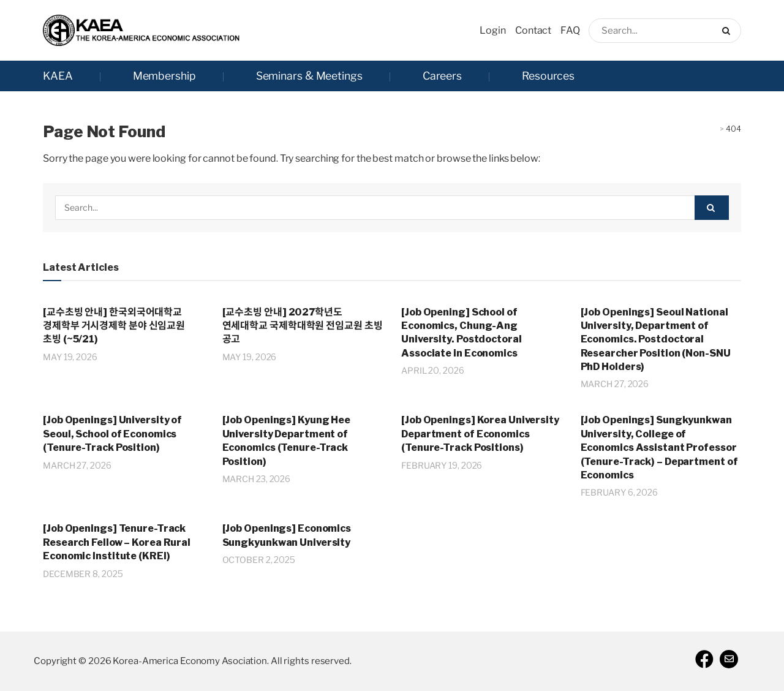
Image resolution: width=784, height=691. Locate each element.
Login (493, 30)
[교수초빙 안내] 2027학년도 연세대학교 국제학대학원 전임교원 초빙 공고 (303, 326)
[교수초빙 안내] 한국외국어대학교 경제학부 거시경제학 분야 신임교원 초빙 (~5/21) (114, 326)
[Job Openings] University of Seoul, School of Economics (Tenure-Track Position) (112, 434)
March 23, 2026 (257, 479)
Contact (533, 30)
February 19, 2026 (442, 465)
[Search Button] (729, 31)
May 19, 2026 (70, 357)
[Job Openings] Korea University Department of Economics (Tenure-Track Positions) (480, 434)
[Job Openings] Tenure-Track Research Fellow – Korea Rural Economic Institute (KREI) (117, 542)
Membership (164, 76)
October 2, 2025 (259, 560)
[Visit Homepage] (141, 31)
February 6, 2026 (619, 492)
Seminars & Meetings (309, 76)
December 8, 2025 (83, 574)
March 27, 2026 (615, 384)
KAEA (58, 76)
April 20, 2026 (433, 370)
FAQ (570, 30)
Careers (442, 76)
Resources (548, 76)
